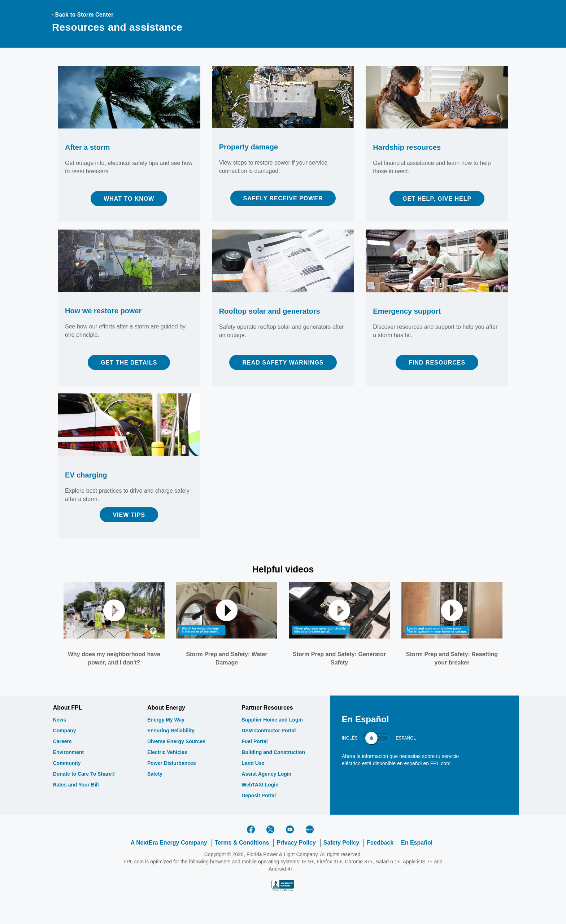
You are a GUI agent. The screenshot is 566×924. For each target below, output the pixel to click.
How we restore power (103, 311)
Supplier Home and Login (272, 720)
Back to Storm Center (83, 15)
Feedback (380, 843)
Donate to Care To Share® (84, 774)
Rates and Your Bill (76, 785)
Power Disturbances (172, 763)
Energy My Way (166, 720)
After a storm (87, 147)
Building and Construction (273, 752)
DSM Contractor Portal (269, 731)
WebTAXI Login (260, 785)
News (60, 720)
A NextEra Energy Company (169, 843)
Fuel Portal (254, 741)
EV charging (86, 475)
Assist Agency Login (266, 774)
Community (67, 763)
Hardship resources (407, 147)
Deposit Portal (259, 796)
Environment (69, 752)
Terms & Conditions (242, 843)
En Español (417, 843)
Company (65, 731)
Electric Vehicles (167, 752)
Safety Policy (341, 843)
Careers (62, 741)
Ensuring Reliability (171, 731)
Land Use (253, 763)
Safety (155, 774)
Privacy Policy (296, 843)
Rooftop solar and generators (270, 311)
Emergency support (407, 311)
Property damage (249, 147)
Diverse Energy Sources (176, 741)
